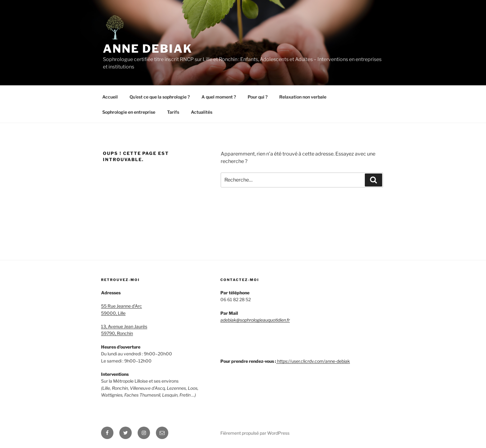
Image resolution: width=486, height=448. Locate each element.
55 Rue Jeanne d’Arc (122, 306)
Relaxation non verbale (303, 97)
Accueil (110, 97)
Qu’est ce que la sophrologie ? (160, 97)
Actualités (202, 112)
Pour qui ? (258, 97)
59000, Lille (113, 313)
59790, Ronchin (117, 333)
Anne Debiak (148, 49)
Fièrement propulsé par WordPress (255, 433)
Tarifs (173, 112)
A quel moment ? (219, 97)
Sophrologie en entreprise (129, 112)
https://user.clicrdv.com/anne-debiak (314, 361)
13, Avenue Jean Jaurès (124, 326)
